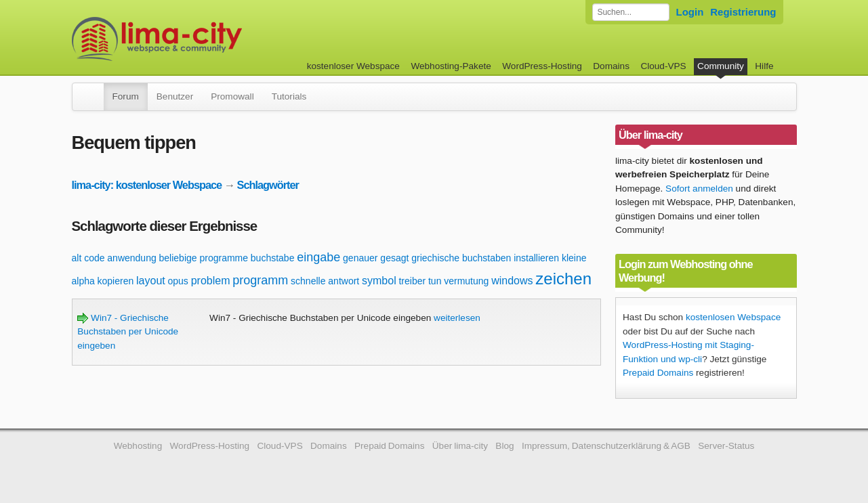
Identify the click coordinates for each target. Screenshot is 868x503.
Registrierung (743, 12)
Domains (611, 66)
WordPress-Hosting (542, 66)
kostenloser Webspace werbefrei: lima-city (207, 39)
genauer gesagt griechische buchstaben (427, 258)
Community (721, 66)
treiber (412, 281)
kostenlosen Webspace (733, 317)
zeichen (563, 279)
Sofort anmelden (699, 189)
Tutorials (289, 96)
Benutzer (175, 96)
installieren (536, 258)
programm (260, 280)
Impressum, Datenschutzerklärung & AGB (606, 446)
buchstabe (273, 258)
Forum (126, 96)
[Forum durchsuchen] (631, 12)
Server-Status (726, 446)
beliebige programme (204, 258)
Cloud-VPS (663, 66)
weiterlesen (457, 318)
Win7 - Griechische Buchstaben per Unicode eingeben (128, 332)
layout (151, 281)
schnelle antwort (325, 281)
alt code (88, 258)
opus (178, 281)
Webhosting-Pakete (451, 66)
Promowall (232, 96)
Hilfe (764, 66)
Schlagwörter (268, 185)
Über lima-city (460, 446)
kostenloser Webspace (353, 66)
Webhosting (138, 446)
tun (435, 281)
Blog (504, 446)
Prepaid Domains (658, 373)
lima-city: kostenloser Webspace (147, 185)
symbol (379, 281)
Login (690, 12)
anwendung (131, 258)
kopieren (116, 281)
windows (512, 281)
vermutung (466, 281)
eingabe (318, 257)
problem (211, 281)
